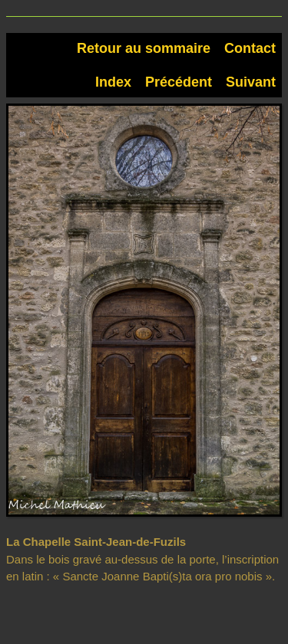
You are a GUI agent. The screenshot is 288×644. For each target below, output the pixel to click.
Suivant (251, 82)
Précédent (179, 82)
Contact (250, 48)
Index (113, 82)
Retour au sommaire (144, 48)
